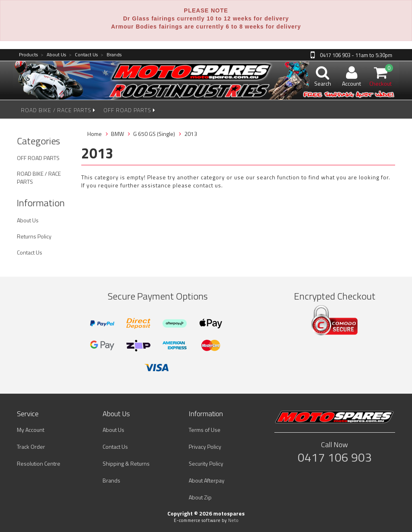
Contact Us (83, 55)
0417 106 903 (335, 457)
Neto (233, 520)
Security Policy (206, 463)
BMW (117, 134)
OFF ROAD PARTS (129, 110)
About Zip (200, 497)
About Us (53, 55)
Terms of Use (205, 430)
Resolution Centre (39, 463)
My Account (31, 430)
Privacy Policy (205, 447)
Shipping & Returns (126, 463)
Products (28, 55)
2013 (191, 134)
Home (95, 134)
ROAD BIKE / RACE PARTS (58, 110)
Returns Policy (34, 236)
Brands (111, 55)
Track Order (31, 447)
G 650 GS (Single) (154, 134)
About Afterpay (207, 480)
